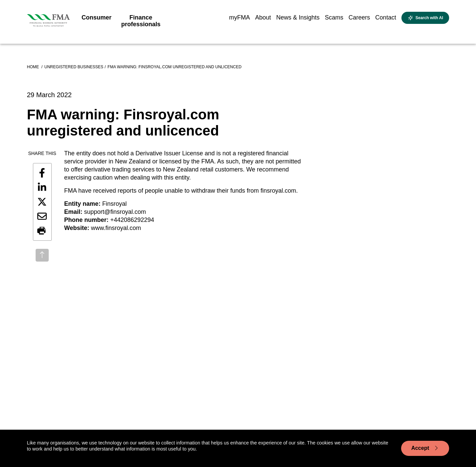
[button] (42, 231)
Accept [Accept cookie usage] (425, 448)
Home (33, 67)
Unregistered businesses (74, 67)
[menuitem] (97, 20)
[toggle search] (425, 18)
